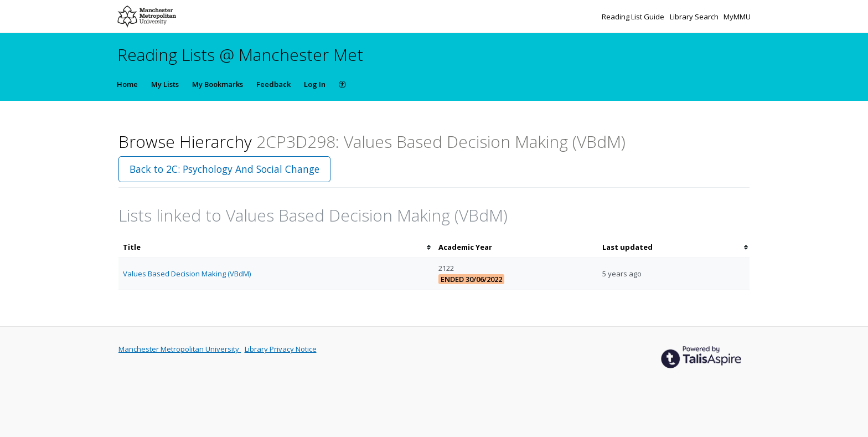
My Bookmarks (218, 84)
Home (127, 84)
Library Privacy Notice (281, 349)
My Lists (165, 84)
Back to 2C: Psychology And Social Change (224, 169)
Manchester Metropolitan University (180, 349)
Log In (315, 84)
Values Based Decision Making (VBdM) (187, 274)
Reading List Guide (634, 17)
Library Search (695, 17)
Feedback (273, 84)
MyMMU (737, 17)
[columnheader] (276, 247)
